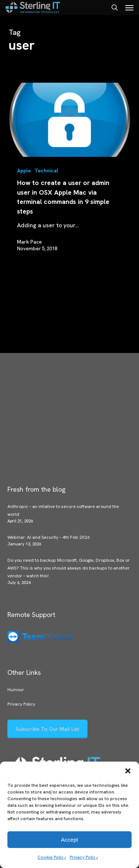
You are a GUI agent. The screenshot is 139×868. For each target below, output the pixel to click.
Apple (24, 171)
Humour (16, 690)
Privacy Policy (84, 857)
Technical (46, 171)
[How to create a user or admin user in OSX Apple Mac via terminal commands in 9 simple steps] (70, 120)
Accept (70, 840)
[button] (128, 771)
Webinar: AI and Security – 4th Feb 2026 (49, 537)
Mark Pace (29, 242)
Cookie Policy (52, 857)
